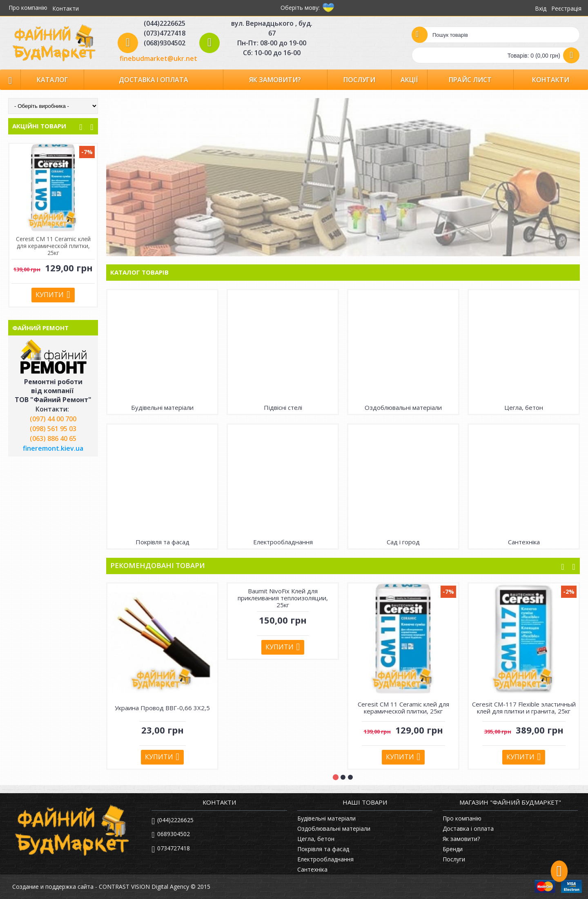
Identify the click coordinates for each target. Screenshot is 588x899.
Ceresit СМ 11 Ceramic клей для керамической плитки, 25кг (403, 708)
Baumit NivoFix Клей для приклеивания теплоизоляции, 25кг (283, 598)
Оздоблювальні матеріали (403, 407)
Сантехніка (524, 542)
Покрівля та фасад (163, 542)
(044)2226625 (173, 821)
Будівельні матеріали (162, 407)
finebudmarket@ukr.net (158, 58)
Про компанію (462, 818)
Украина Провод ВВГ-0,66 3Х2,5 (162, 708)
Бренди (453, 849)
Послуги (454, 859)
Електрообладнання (283, 542)
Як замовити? (461, 839)
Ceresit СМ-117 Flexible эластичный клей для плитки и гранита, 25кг (53, 246)
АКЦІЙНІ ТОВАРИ (39, 126)
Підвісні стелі (283, 407)
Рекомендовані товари (158, 565)
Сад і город (403, 542)
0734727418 (171, 849)
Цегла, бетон (524, 407)
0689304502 (170, 835)
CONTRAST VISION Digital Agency (144, 887)
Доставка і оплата (468, 829)
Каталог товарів (139, 272)
